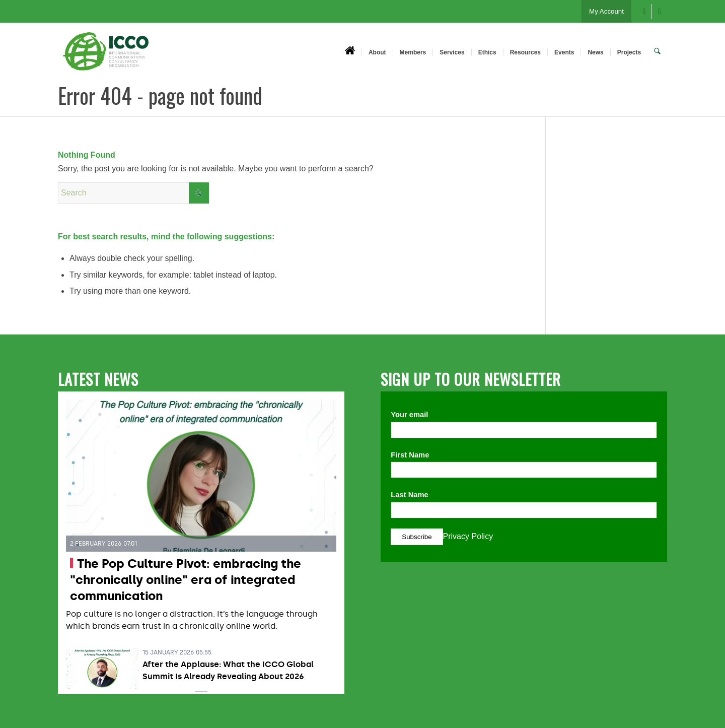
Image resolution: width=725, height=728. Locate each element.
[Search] (658, 52)
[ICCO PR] (106, 57)
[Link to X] (660, 12)
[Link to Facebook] (644, 12)
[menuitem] (351, 52)
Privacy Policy (468, 536)
